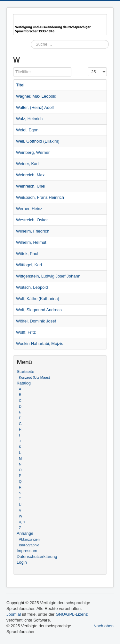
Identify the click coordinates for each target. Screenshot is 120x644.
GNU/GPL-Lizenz (72, 614)
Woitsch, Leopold (32, 287)
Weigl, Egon (27, 130)
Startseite (25, 371)
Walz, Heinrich (29, 119)
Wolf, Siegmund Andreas (39, 310)
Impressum (27, 551)
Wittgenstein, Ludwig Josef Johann (48, 276)
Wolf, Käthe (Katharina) (38, 299)
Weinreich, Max (30, 175)
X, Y (22, 522)
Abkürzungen (29, 539)
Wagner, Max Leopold (36, 96)
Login (22, 562)
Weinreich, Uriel (31, 186)
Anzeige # (88, 68)
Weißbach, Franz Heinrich (40, 197)
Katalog (24, 383)
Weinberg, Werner (33, 152)
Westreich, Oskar (32, 220)
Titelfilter (13, 68)
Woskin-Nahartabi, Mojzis (40, 344)
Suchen (31, 53)
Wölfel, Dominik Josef (36, 321)
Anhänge (25, 533)
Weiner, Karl (27, 164)
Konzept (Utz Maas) (34, 377)
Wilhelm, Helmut (31, 242)
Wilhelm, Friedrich (33, 231)
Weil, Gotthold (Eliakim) (38, 141)
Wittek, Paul (27, 254)
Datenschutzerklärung (37, 556)
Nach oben (104, 626)
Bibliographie (29, 545)
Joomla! (14, 614)
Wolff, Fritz (26, 332)
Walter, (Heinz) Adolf (35, 107)
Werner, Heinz (29, 209)
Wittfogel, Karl (29, 265)
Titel (20, 85)
